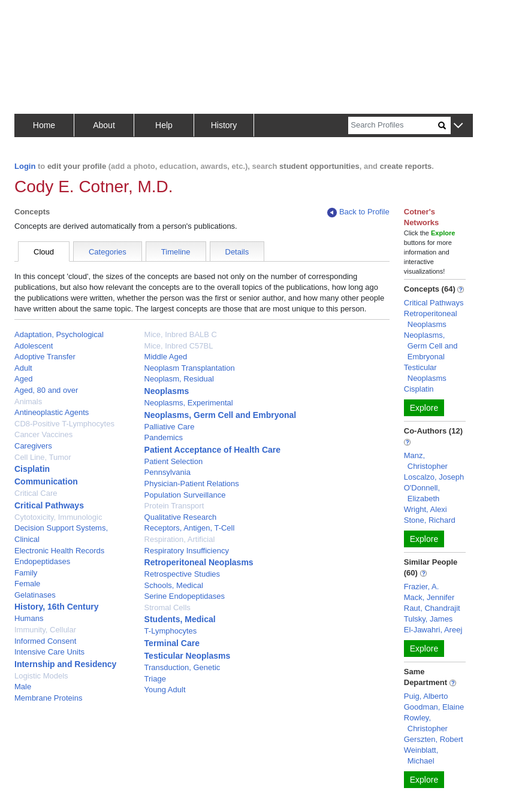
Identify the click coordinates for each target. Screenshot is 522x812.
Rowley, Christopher (426, 723)
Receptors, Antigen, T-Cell (190, 528)
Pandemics (164, 437)
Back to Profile (358, 212)
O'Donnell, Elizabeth (422, 493)
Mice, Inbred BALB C (181, 334)
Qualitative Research (181, 517)
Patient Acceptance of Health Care (212, 450)
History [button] (224, 125)
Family (26, 573)
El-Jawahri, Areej (433, 630)
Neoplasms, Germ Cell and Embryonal (221, 415)
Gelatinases (35, 595)
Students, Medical (180, 619)
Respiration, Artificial (180, 539)
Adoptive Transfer (45, 357)
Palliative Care (170, 427)
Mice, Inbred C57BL (179, 346)
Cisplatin (32, 469)
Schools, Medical (174, 585)
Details (237, 252)
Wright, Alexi (426, 509)
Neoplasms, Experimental (189, 403)
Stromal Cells (168, 608)
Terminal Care (172, 643)
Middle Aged (166, 357)
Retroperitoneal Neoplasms (199, 562)
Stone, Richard (430, 520)
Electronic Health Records (59, 551)
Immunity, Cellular (45, 630)
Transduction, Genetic (182, 667)
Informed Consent (45, 641)
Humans (29, 618)
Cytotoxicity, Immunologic (58, 517)
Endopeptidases (42, 561)
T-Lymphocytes (171, 631)
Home (44, 125)
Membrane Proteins (48, 698)
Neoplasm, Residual (179, 379)
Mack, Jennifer (429, 597)
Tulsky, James (429, 619)
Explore (424, 408)
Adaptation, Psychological (59, 334)
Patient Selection (174, 461)
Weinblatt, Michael (421, 755)
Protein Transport (174, 506)
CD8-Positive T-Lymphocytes (64, 424)
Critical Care (36, 493)
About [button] (104, 125)
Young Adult (165, 690)
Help (164, 125)
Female (27, 584)
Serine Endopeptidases (185, 596)
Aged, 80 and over (46, 390)
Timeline (176, 252)
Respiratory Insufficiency (187, 551)
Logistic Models (41, 676)
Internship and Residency (65, 664)
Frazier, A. (422, 587)
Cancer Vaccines (43, 434)
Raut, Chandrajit (432, 608)
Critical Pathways (49, 505)
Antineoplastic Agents (52, 412)
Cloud (44, 252)
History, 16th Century (57, 607)
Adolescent (34, 346)
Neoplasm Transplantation (190, 368)
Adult (23, 368)
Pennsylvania (168, 472)
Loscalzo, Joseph (434, 477)
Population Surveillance (185, 495)
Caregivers (33, 446)
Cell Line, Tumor (43, 457)
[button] (458, 126)
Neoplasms (167, 391)
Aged (23, 379)
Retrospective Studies (182, 574)
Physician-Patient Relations (192, 484)
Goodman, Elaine (434, 707)
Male (23, 687)
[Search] (393, 125)
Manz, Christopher (426, 461)
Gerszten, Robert (434, 739)
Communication (46, 481)
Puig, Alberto (426, 696)
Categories (108, 252)
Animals (28, 402)
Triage (155, 679)
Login (25, 166)
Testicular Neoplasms (188, 656)
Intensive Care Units (49, 652)
